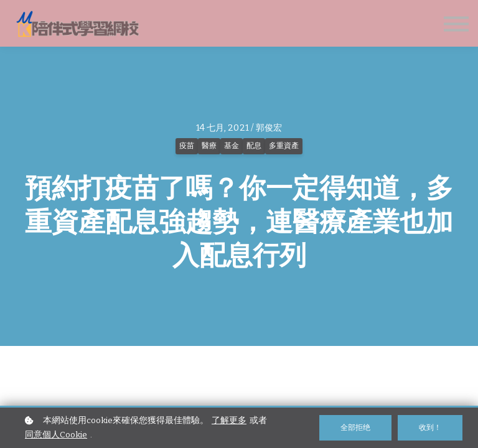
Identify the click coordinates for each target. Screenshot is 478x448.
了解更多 (229, 420)
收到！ (430, 427)
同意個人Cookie (56, 435)
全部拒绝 (355, 427)
